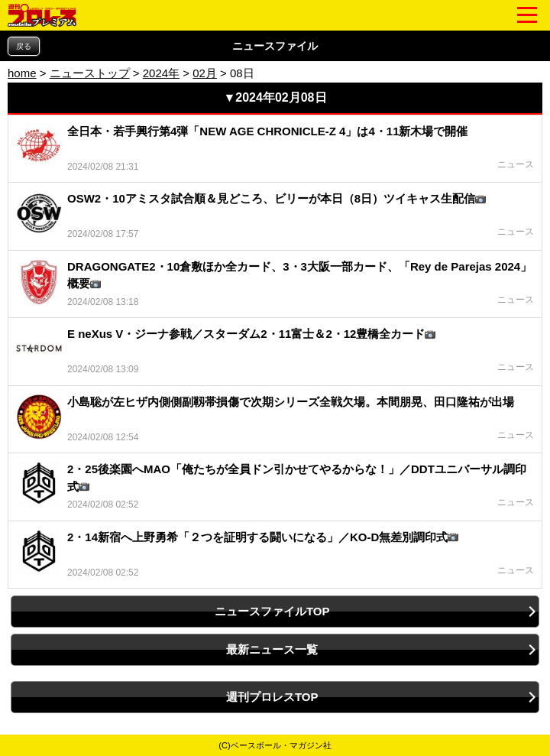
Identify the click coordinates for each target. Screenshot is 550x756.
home (22, 73)
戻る (24, 46)
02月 (205, 73)
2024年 (161, 73)
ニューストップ (90, 73)
